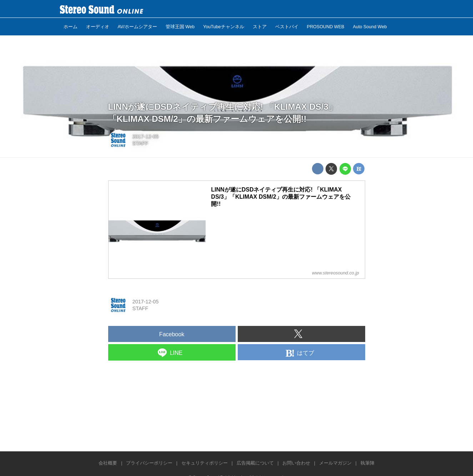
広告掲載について (255, 463)
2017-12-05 (146, 137)
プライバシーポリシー (149, 463)
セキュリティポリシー (205, 463)
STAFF (140, 143)
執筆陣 (368, 463)
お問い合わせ (296, 463)
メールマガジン (335, 463)
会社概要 (108, 463)
